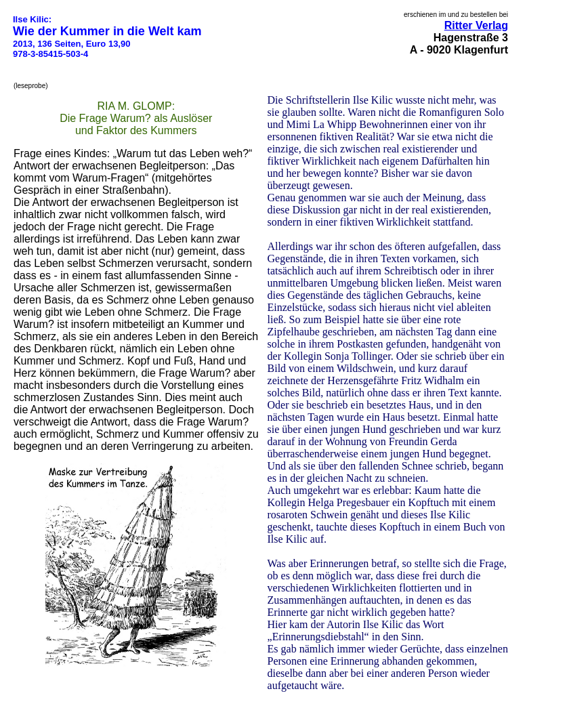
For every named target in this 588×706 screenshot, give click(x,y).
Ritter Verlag (476, 25)
